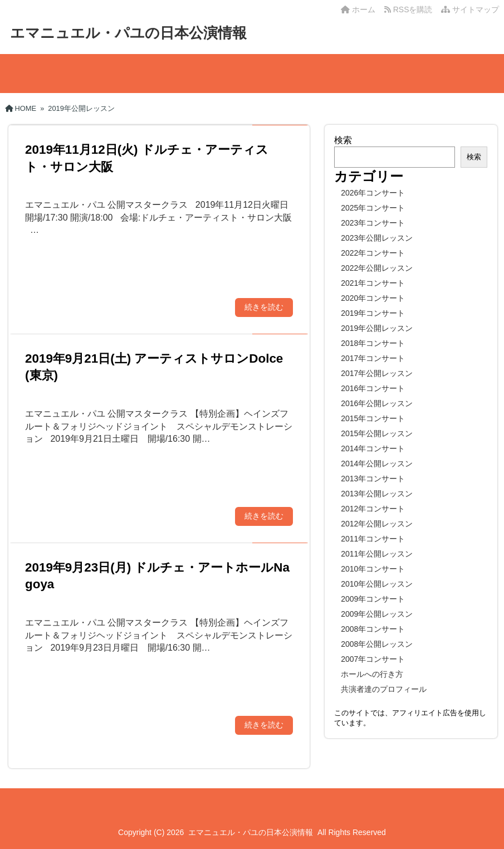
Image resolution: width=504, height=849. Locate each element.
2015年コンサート (373, 418)
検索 (343, 140)
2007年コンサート (373, 659)
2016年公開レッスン (377, 403)
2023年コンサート (373, 223)
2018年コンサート (373, 343)
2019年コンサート (373, 313)
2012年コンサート (373, 509)
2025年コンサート (373, 208)
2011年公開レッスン (377, 554)
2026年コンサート (373, 193)
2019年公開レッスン (377, 328)
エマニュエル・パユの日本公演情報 (128, 33)
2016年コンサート (373, 388)
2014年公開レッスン (377, 463)
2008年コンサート (373, 629)
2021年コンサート (373, 283)
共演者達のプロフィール (384, 689)
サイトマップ (470, 9)
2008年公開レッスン (377, 644)
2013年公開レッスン (377, 494)
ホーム (358, 9)
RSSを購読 (410, 9)
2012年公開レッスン (377, 524)
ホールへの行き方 (372, 674)
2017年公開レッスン (377, 373)
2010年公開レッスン (377, 584)
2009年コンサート (373, 599)
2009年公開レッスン (377, 614)
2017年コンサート (373, 358)
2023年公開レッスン (377, 238)
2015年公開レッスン (377, 433)
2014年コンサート (373, 448)
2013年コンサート (373, 479)
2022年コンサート (373, 253)
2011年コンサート (373, 539)
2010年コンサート (373, 569)
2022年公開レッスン (377, 268)
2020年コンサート (373, 298)
